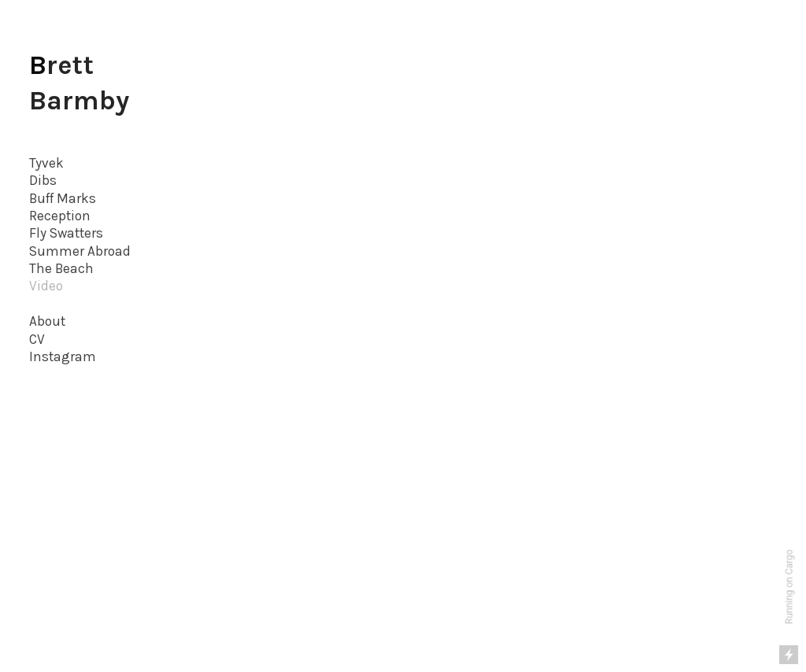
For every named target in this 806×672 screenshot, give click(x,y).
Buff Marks (63, 198)
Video (46, 286)
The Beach (61, 268)
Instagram (63, 356)
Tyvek (46, 163)
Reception (60, 216)
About (47, 321)
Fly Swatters (66, 233)
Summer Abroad (80, 251)
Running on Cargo (789, 587)
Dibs (43, 180)
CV (37, 339)
